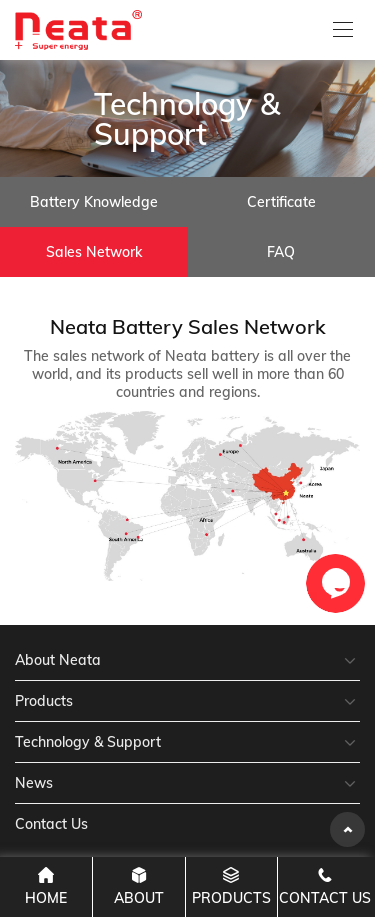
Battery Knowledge (94, 202)
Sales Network (94, 252)
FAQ (281, 252)
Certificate (281, 202)
